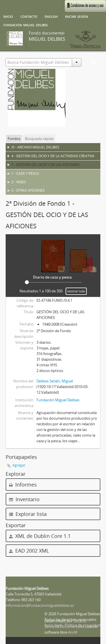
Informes (23, 485)
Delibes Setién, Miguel (55, 381)
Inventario (24, 499)
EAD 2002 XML (29, 551)
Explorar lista (28, 514)
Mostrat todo (76, 291)
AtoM (73, 632)
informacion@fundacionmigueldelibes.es (40, 605)
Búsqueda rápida (39, 139)
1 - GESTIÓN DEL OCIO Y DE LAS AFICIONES (45, 165)
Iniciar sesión (77, 16)
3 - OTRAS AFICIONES (28, 190)
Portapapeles (94, 63)
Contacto (29, 16)
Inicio (8, 16)
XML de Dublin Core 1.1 (40, 536)
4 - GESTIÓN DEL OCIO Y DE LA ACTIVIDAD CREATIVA (53, 156)
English (51, 16)
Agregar (19, 465)
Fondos (14, 139)
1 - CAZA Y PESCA (25, 173)
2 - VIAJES (19, 182)
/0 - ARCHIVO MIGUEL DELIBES (35, 147)
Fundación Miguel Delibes (26, 25)
